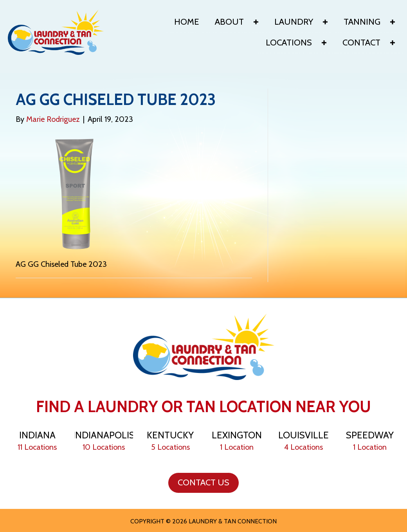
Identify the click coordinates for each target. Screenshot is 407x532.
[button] (256, 22)
